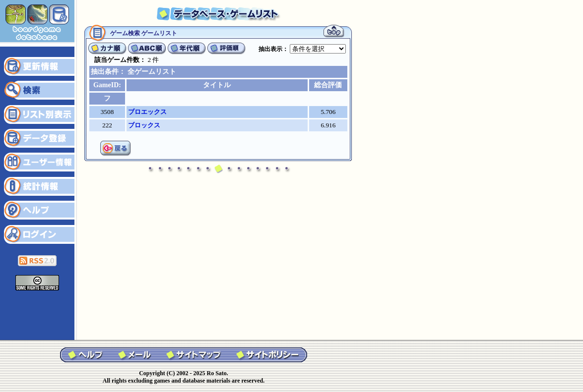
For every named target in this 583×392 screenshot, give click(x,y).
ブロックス (144, 125)
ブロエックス (147, 112)
